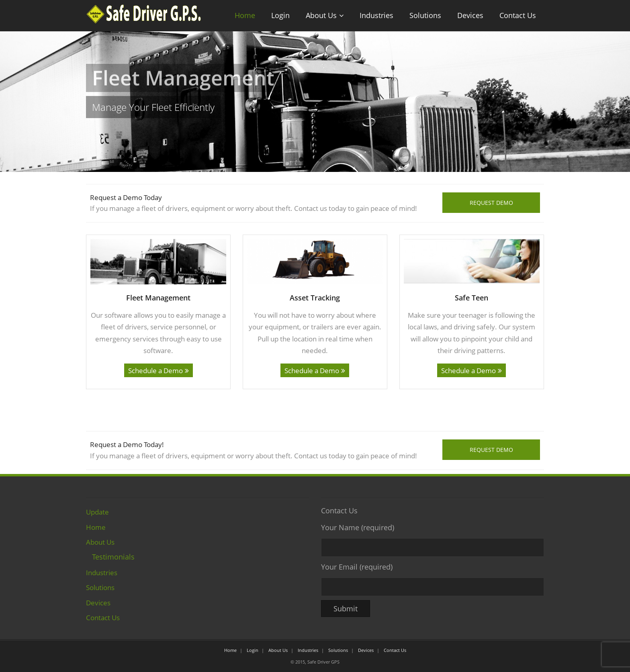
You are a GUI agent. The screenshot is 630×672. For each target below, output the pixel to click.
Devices (470, 15)
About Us (321, 15)
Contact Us (518, 15)
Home (245, 15)
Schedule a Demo (155, 370)
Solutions (425, 15)
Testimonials (113, 557)
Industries (376, 15)
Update (97, 512)
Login (280, 15)
